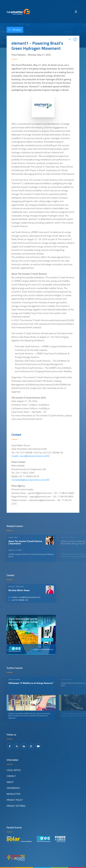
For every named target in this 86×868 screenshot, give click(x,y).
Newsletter (14, 794)
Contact (11, 776)
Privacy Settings (16, 806)
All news (14, 30)
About (10, 782)
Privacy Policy (15, 800)
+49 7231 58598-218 (18, 600)
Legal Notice (14, 770)
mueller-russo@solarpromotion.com (24, 597)
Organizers (13, 788)
